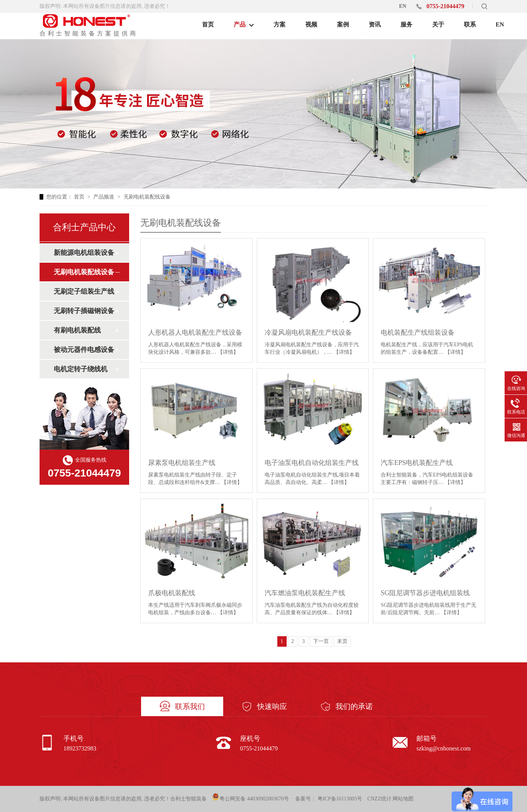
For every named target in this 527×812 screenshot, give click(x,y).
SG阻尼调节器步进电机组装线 (425, 593)
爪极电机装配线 (172, 593)
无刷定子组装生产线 (84, 291)
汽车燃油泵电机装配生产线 (305, 593)
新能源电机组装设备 (84, 253)
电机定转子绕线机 (81, 369)
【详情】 (228, 352)
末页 (342, 641)
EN (403, 6)
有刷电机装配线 (77, 330)
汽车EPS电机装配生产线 (417, 463)
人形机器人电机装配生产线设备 (195, 332)
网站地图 (403, 799)
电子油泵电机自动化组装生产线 (312, 463)
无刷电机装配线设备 (147, 197)
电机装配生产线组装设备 (418, 332)
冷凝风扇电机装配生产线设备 (308, 332)
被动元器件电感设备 (84, 350)
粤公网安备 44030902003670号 (250, 797)
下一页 (321, 641)
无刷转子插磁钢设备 (84, 311)
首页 (80, 197)
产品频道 (105, 197)
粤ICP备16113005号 (340, 799)
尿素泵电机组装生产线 (182, 463)
